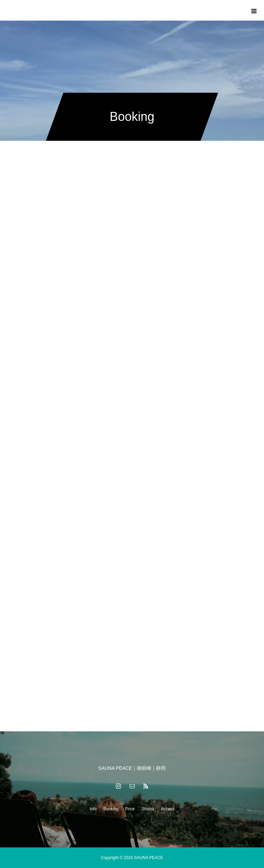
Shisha (148, 809)
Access (168, 809)
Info (93, 809)
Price (130, 809)
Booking (111, 809)
